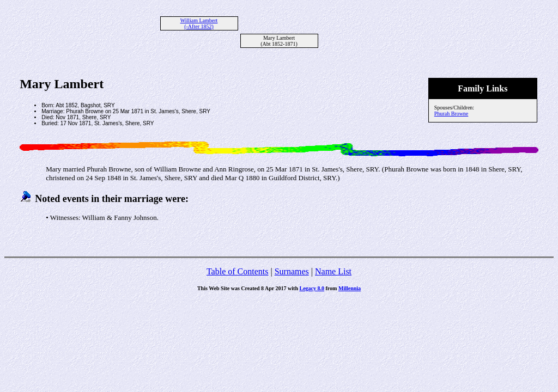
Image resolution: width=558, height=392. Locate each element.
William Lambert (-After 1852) (199, 23)
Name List (333, 271)
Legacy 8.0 (312, 288)
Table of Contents (238, 271)
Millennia (350, 288)
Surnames (292, 271)
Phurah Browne (451, 114)
